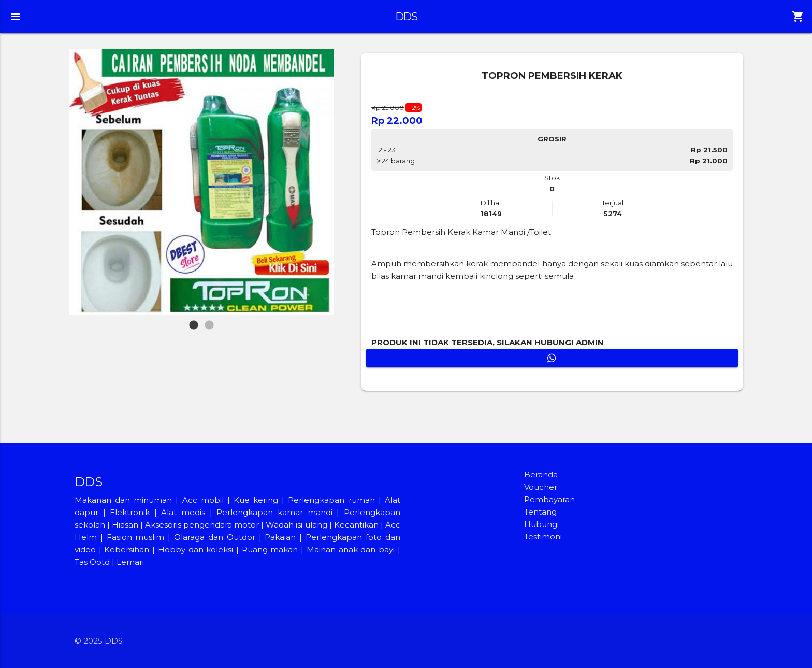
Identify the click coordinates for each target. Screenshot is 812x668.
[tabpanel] (202, 182)
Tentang (540, 512)
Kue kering (258, 500)
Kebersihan (127, 550)
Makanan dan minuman (123, 500)
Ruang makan (271, 550)
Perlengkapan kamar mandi (274, 512)
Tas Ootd (92, 562)
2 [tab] (210, 320)
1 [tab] (194, 320)
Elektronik (130, 512)
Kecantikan (356, 525)
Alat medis (183, 512)
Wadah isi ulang (296, 525)
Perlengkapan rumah (331, 500)
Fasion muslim (136, 537)
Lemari (130, 562)
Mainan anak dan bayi (351, 550)
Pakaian (280, 537)
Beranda (541, 474)
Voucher (541, 487)
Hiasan (125, 525)
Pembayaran (549, 499)
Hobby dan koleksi (195, 550)
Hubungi (541, 524)
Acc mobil (203, 500)
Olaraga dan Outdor (215, 537)
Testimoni (543, 537)
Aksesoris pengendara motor (202, 525)
